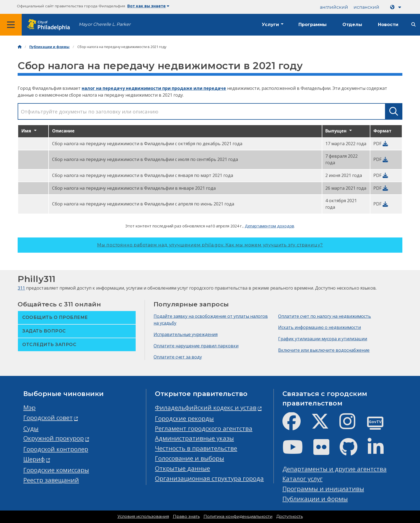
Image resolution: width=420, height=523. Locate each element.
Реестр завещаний (51, 480)
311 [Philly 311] (21, 288)
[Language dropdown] (397, 7)
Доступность (289, 516)
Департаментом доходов (269, 226)
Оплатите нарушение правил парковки (196, 346)
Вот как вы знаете (148, 6)
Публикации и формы (49, 47)
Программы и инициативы (323, 489)
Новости (388, 25)
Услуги (270, 25)
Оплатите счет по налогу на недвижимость (324, 316)
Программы (313, 25)
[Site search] (413, 25)
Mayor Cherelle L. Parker (105, 24)
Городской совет (48, 418)
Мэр (29, 408)
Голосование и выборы (190, 458)
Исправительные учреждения (186, 334)
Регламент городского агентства (204, 428)
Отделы (352, 25)
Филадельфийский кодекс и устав (206, 408)
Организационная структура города (209, 478)
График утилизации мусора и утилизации (323, 339)
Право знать (186, 516)
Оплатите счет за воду (178, 357)
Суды (31, 428)
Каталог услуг (303, 479)
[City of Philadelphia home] (50, 25)
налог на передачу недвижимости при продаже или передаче (154, 88)
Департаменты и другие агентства (335, 469)
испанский (366, 7)
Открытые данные (182, 468)
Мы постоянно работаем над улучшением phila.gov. (210, 245)
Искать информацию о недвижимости (319, 327)
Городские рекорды (184, 418)
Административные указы (194, 438)
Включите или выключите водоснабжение (324, 350)
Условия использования (143, 516)
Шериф (34, 459)
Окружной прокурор (54, 438)
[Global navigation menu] (11, 25)
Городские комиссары (56, 470)
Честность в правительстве (196, 448)
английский (334, 7)
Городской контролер (56, 449)
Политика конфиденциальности (238, 516)
